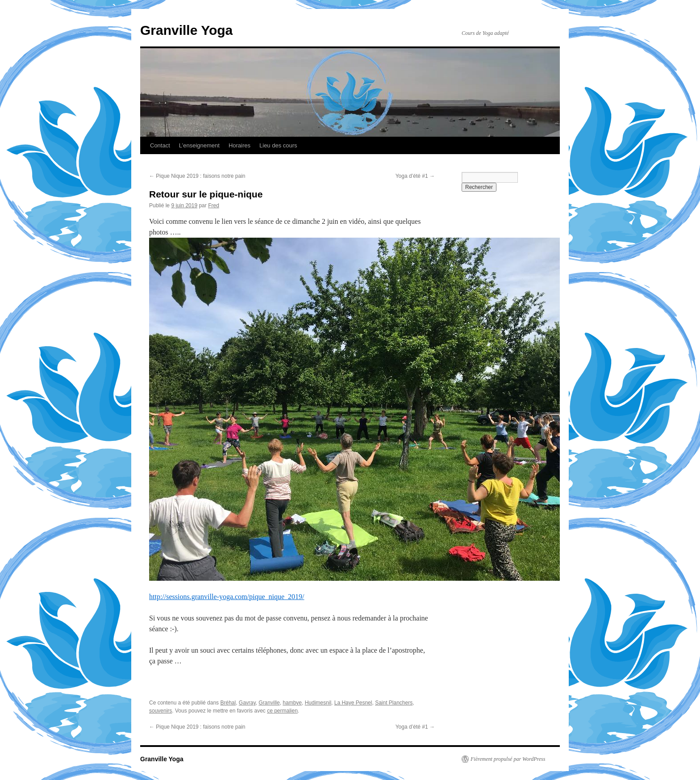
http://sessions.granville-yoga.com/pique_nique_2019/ (227, 597)
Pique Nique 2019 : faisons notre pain (197, 176)
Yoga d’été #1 (415, 176)
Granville (269, 703)
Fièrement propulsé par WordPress (508, 759)
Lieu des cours (278, 145)
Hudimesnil (318, 703)
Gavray (247, 703)
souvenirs (160, 711)
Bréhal (228, 703)
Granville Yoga (186, 30)
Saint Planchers (394, 703)
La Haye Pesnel (353, 703)
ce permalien (282, 711)
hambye (292, 703)
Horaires (240, 145)
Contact (160, 145)
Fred (214, 205)
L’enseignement (199, 145)
